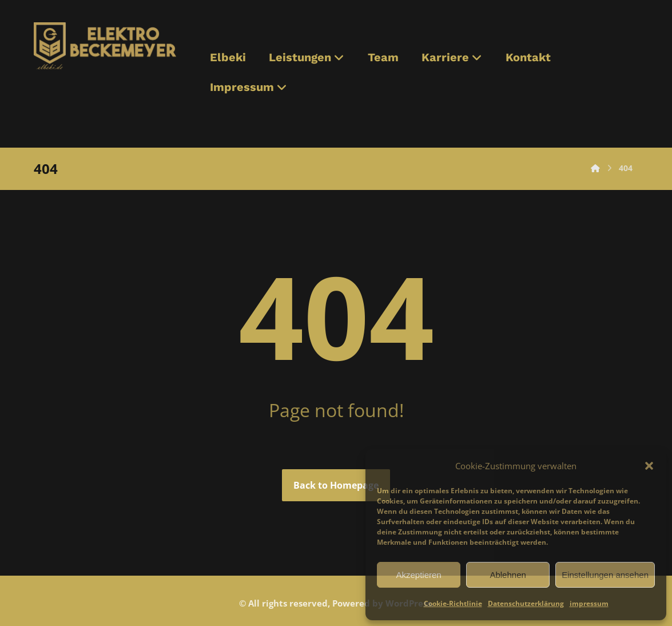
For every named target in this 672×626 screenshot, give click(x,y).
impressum (589, 603)
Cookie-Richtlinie (453, 603)
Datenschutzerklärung (526, 603)
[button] (649, 466)
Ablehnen (508, 575)
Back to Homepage (336, 485)
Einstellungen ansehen (605, 575)
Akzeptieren (418, 575)
